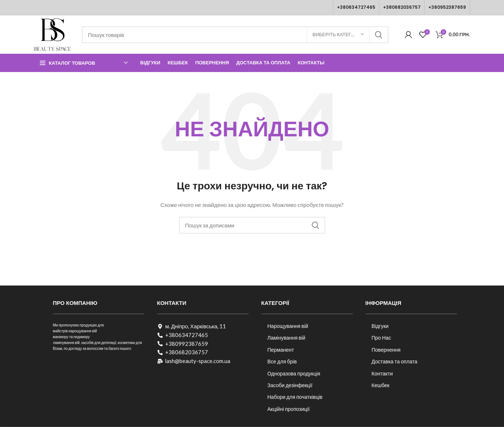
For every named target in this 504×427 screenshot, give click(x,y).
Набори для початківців (295, 397)
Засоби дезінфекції (290, 385)
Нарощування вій (288, 326)
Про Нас (382, 338)
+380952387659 (447, 7)
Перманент (281, 350)
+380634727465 (356, 7)
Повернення (386, 350)
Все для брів (282, 361)
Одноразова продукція (294, 373)
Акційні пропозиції (289, 409)
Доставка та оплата (395, 361)
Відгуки (380, 326)
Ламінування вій (287, 338)
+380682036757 (402, 7)
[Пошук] (235, 35)
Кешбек (381, 385)
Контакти (382, 373)
